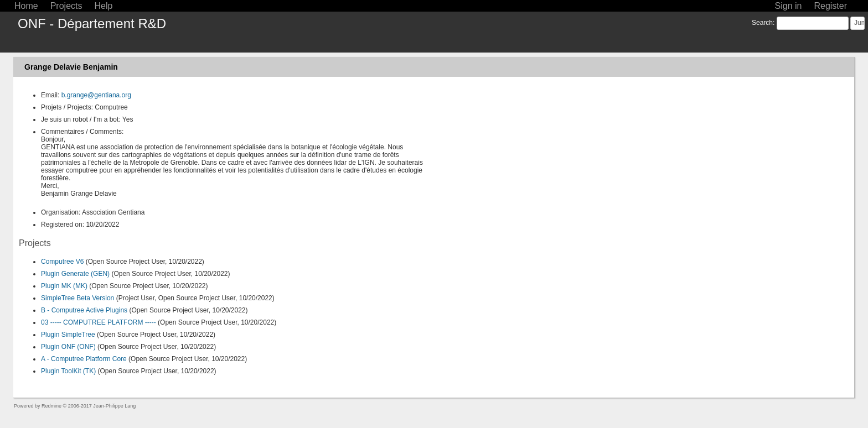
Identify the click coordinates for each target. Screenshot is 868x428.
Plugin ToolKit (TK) (68, 371)
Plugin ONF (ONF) (68, 347)
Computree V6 (62, 262)
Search (762, 23)
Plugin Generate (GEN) (75, 274)
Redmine (51, 406)
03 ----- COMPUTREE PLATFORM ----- (99, 322)
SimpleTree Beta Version (77, 298)
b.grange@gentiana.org (96, 95)
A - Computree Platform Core (84, 359)
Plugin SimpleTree (68, 335)
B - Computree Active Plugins (84, 310)
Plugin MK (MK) (64, 286)
